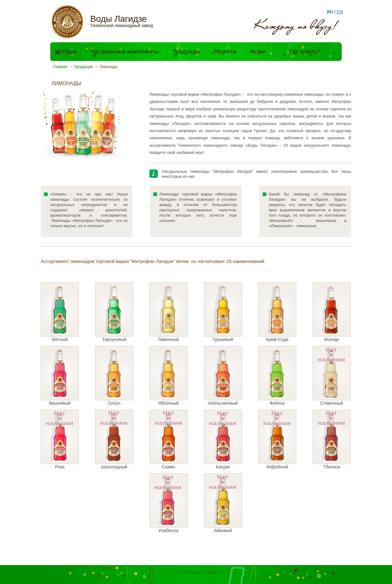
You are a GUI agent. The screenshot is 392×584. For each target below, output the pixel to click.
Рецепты (225, 52)
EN (340, 12)
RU (330, 12)
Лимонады (108, 67)
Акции (258, 52)
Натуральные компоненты (125, 52)
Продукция (186, 52)
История (66, 52)
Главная (60, 67)
